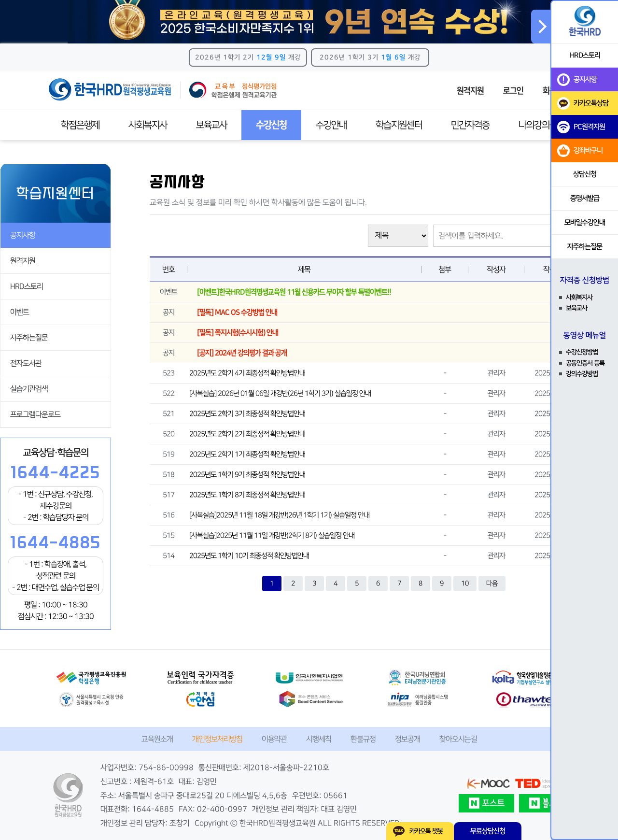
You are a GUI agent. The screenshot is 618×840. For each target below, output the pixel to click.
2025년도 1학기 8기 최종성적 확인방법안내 (247, 495)
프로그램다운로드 (35, 414)
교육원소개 (157, 739)
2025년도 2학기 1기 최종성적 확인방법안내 (247, 454)
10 (465, 584)
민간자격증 (470, 125)
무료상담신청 (488, 831)
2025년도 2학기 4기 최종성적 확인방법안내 (247, 373)
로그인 (513, 91)
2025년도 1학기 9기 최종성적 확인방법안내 (247, 475)
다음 (492, 584)
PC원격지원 (581, 127)
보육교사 (211, 125)
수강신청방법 (582, 352)
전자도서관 (26, 363)
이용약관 (274, 739)
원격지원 (470, 91)
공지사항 (23, 235)
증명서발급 (585, 198)
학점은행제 (80, 125)
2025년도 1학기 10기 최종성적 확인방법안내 (249, 556)
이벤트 (20, 312)
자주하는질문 (29, 338)
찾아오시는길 (458, 739)
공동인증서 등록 (585, 363)
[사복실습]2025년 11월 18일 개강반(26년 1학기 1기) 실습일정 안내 (279, 515)
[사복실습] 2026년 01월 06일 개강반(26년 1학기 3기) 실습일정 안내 (280, 393)
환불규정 (363, 739)
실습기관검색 (29, 389)
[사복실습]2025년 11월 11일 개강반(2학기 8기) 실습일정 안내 (272, 535)
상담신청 (585, 174)
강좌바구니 (580, 151)
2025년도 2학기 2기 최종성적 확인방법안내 (247, 434)
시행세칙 (319, 739)
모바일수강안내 (585, 222)
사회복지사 (148, 125)
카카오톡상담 (583, 103)
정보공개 (407, 739)
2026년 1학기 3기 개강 (370, 57)
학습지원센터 (399, 125)
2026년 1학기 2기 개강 (248, 57)
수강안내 (331, 125)
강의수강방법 (582, 374)
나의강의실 (538, 125)
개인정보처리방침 (217, 739)
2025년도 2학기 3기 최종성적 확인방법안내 (247, 414)
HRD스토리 (27, 286)
